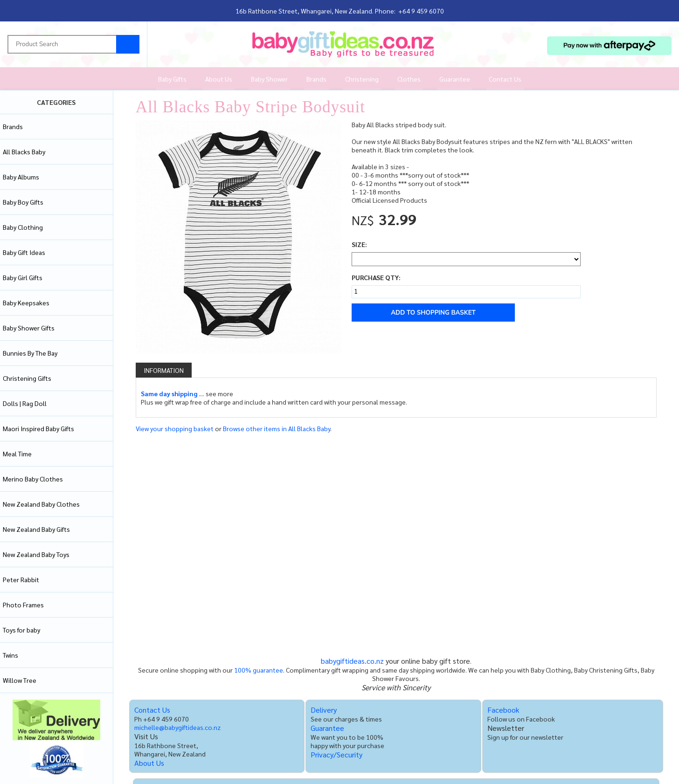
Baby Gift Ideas (24, 252)
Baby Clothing (23, 227)
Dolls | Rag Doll (25, 403)
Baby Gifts (172, 79)
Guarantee (455, 79)
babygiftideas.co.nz (352, 661)
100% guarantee (259, 670)
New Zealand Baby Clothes (41, 504)
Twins (10, 655)
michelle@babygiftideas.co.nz (177, 727)
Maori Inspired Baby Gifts (38, 428)
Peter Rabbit (21, 579)
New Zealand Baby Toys (36, 554)
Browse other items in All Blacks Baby (277, 428)
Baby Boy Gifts (23, 202)
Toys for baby (21, 630)
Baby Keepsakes (26, 303)
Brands (316, 79)
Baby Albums (21, 177)
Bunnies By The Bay (30, 353)
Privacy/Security (336, 754)
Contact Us (505, 79)
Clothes (409, 79)
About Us (219, 79)
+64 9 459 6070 (421, 11)
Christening (362, 79)
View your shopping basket (175, 428)
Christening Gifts (27, 378)
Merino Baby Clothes (33, 479)
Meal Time (17, 454)
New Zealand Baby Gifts (36, 529)
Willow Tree (20, 680)
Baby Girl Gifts (23, 277)
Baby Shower (269, 79)
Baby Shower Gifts (29, 328)
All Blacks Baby (24, 151)
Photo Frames (23, 605)
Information (164, 370)
